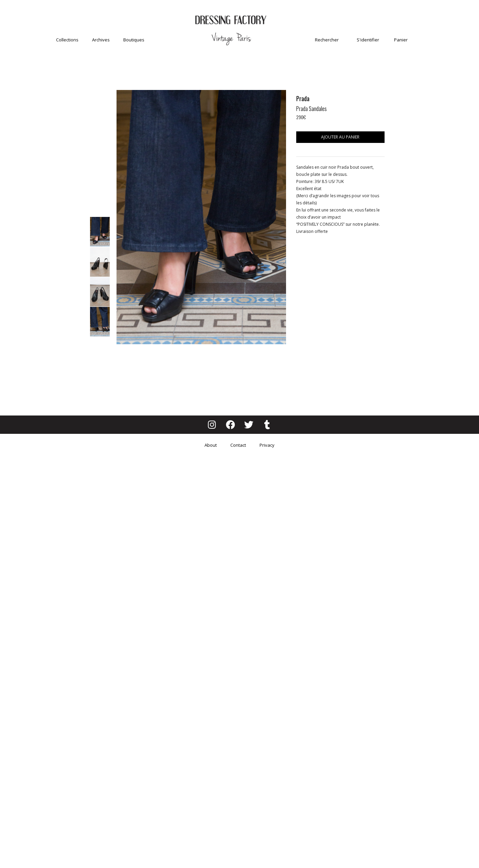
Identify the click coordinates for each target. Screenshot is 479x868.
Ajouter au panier (340, 137)
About (211, 445)
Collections (67, 40)
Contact (238, 445)
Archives (101, 40)
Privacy (267, 445)
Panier (401, 40)
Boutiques (134, 40)
